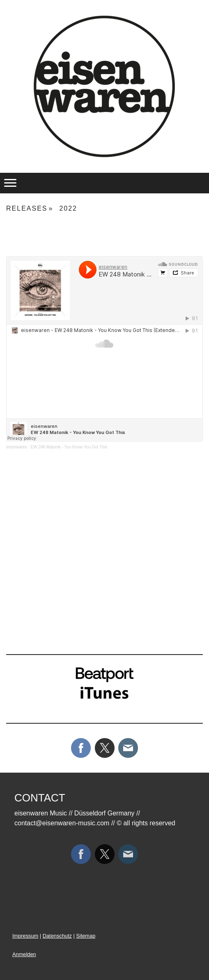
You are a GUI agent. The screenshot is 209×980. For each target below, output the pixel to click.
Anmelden (24, 954)
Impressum (25, 936)
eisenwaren (17, 447)
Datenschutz (57, 936)
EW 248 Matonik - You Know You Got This (69, 447)
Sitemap (86, 936)
